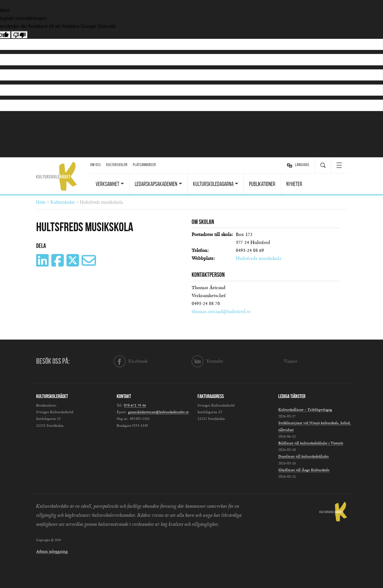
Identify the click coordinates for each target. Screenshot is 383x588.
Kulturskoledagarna (213, 184)
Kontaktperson (208, 275)
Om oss (96, 165)
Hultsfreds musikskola (258, 259)
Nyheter (294, 184)
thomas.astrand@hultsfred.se (221, 312)
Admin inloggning (52, 551)
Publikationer (262, 184)
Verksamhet (108, 184)
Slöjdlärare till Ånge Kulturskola (304, 470)
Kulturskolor (117, 165)
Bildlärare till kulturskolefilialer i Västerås (311, 443)
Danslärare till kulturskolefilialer (304, 456)
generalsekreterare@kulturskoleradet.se (158, 412)
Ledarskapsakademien (156, 184)
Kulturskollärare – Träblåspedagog (305, 410)
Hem (41, 202)
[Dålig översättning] (19, 35)
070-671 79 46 (135, 405)
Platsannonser (144, 165)
